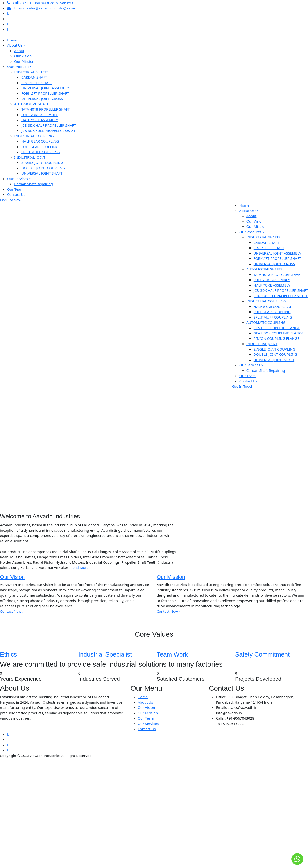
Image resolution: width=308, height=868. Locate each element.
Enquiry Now (11, 200)
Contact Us (16, 194)
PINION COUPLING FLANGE (276, 338)
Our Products (20, 67)
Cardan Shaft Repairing (34, 184)
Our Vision (23, 56)
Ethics (8, 654)
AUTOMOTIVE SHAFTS (32, 104)
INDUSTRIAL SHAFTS (31, 72)
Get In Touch (243, 386)
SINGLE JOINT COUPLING (42, 162)
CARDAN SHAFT (34, 77)
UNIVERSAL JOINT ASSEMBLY (45, 88)
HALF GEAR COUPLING (40, 141)
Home (12, 40)
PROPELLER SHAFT (37, 83)
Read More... (81, 567)
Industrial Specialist (105, 654)
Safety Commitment (262, 654)
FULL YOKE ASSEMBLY (39, 115)
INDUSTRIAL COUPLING (34, 136)
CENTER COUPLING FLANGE (277, 328)
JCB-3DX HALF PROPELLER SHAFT (49, 125)
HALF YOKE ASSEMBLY (40, 120)
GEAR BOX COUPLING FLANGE (279, 333)
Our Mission (24, 61)
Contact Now (12, 611)
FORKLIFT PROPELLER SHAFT (45, 93)
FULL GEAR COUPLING (40, 147)
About (19, 51)
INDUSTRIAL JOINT (30, 157)
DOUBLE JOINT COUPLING (43, 168)
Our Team (15, 189)
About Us (16, 45)
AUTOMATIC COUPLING (266, 322)
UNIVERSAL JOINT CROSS (42, 99)
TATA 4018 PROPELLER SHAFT (46, 109)
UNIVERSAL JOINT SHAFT (42, 173)
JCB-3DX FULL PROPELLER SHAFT (48, 130)
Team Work (172, 654)
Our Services (19, 179)
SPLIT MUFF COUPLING (41, 152)
